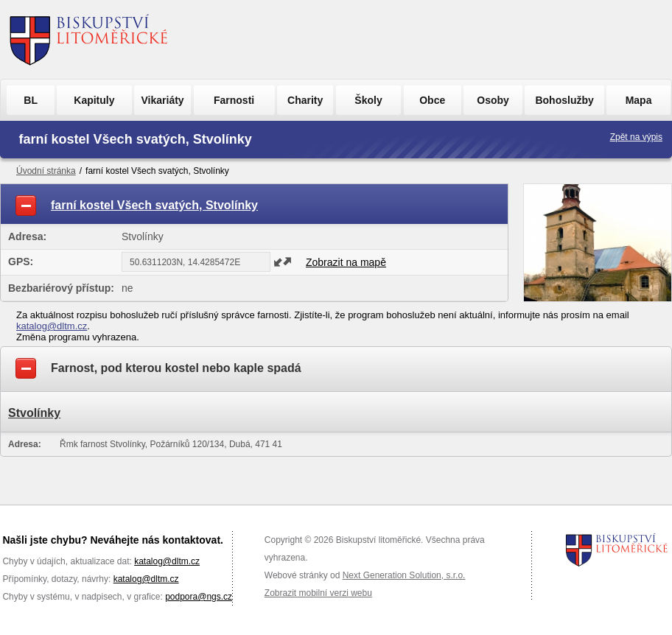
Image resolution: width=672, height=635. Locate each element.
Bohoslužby (564, 100)
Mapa (639, 100)
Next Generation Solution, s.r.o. (404, 575)
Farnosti (234, 100)
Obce (432, 100)
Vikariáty (163, 100)
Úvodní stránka (46, 171)
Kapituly (94, 100)
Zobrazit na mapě (346, 262)
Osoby (493, 100)
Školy (368, 100)
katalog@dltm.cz (52, 326)
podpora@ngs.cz (199, 597)
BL (31, 100)
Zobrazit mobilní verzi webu (318, 593)
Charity (305, 100)
